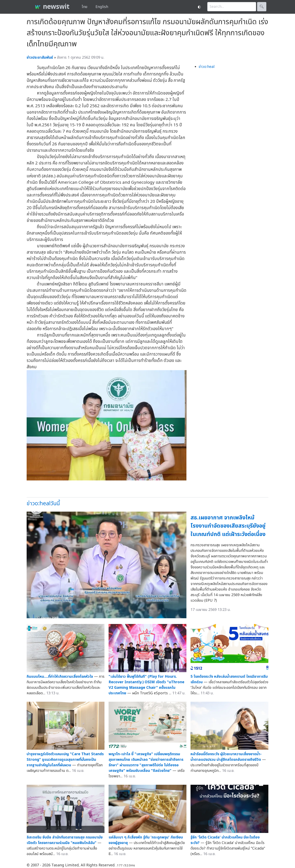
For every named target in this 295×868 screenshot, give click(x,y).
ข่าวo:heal (207, 67)
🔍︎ (262, 7)
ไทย (85, 7)
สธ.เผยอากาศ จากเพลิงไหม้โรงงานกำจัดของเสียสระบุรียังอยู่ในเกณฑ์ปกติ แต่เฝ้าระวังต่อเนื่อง (228, 526)
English (102, 7)
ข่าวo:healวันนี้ (43, 504)
